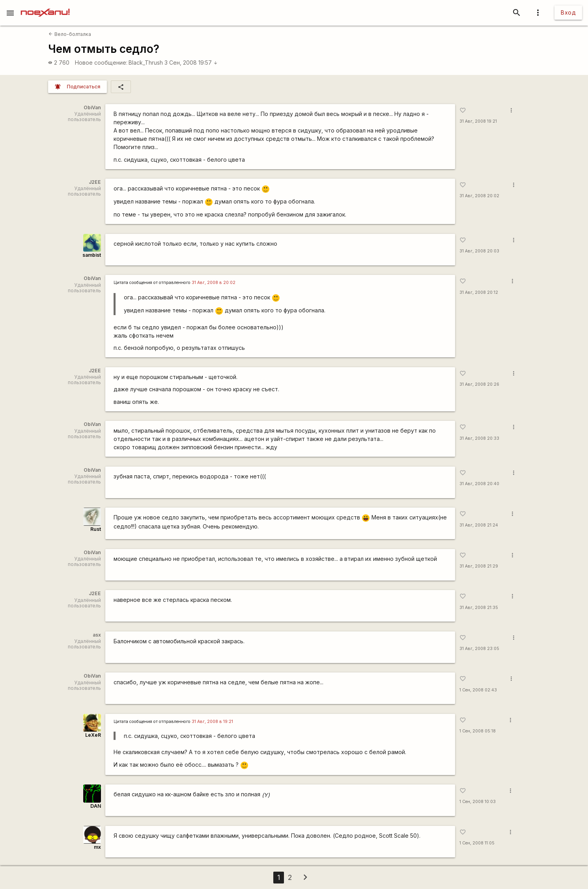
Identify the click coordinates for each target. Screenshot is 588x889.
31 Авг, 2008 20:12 (479, 292)
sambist (92, 255)
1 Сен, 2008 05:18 (478, 731)
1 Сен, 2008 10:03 (478, 802)
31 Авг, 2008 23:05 (479, 649)
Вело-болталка (70, 34)
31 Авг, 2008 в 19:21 (212, 722)
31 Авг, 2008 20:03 (479, 251)
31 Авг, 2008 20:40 (479, 484)
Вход (568, 12)
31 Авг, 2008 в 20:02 (214, 283)
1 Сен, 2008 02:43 (478, 690)
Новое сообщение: (101, 63)
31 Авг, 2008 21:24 (479, 525)
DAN (96, 806)
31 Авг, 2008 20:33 (479, 438)
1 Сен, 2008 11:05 (477, 843)
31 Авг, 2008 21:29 (479, 566)
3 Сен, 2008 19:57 (191, 63)
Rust (96, 529)
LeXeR (93, 735)
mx (97, 847)
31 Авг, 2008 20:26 (479, 384)
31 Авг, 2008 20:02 (479, 196)
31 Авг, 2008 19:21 (478, 121)
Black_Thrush (146, 63)
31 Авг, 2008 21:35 (479, 608)
